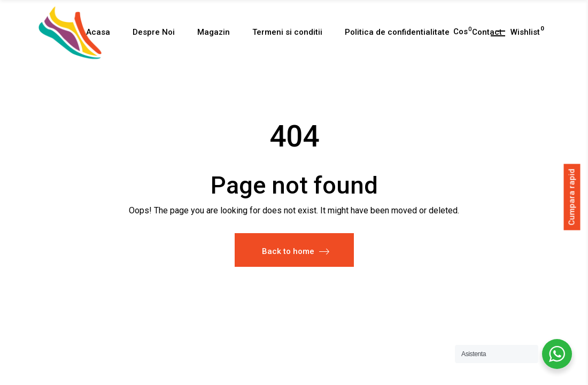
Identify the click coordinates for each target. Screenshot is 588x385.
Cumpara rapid (572, 197)
